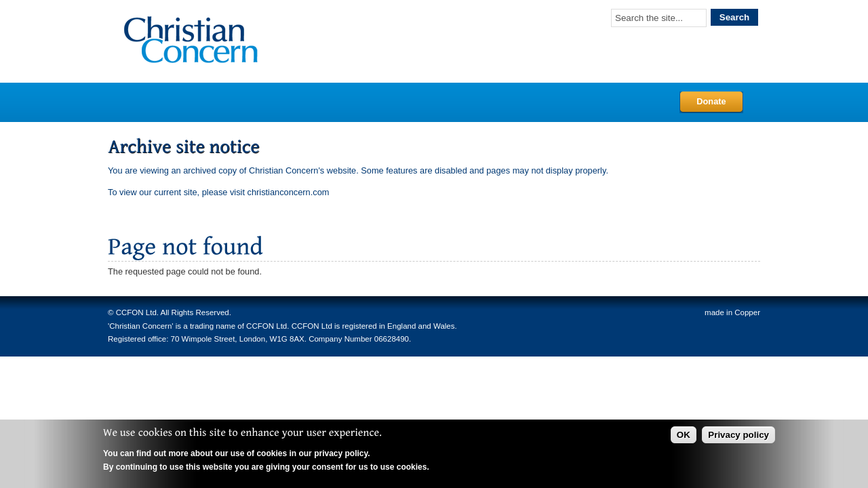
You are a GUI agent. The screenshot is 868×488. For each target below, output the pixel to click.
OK (684, 435)
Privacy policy (738, 435)
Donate (711, 101)
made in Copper (732, 312)
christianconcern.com (289, 192)
